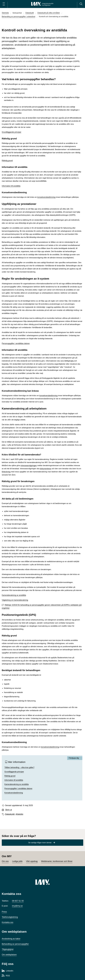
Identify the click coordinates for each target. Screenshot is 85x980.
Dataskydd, (10, 814)
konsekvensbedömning (46, 197)
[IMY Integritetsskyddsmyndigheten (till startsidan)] (42, 4)
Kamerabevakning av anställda (14, 595)
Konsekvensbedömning (14, 793)
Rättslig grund (7, 161)
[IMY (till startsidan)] (42, 882)
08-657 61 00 (18, 901)
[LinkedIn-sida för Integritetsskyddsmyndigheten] (8, 971)
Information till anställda (11, 186)
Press (4, 912)
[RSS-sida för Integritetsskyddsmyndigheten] (6, 976)
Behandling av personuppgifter (15, 944)
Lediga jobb (17, 861)
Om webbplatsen (9, 955)
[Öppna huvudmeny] (4, 4)
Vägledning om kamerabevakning (15, 600)
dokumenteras (46, 469)
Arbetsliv (19, 814)
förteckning (6, 472)
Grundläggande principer (12, 132)
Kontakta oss (8, 922)
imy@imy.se (17, 906)
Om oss (5, 861)
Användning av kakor (11, 939)
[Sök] (81, 4)
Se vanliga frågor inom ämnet (40, 843)
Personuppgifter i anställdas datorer (16, 343)
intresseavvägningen (29, 466)
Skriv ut (9, 810)
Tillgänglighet (8, 949)
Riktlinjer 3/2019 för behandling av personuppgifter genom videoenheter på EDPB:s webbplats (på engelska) (42, 607)
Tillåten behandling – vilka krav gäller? (19, 767)
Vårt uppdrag (32, 861)
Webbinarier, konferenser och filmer (57, 861)
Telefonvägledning (10, 917)
